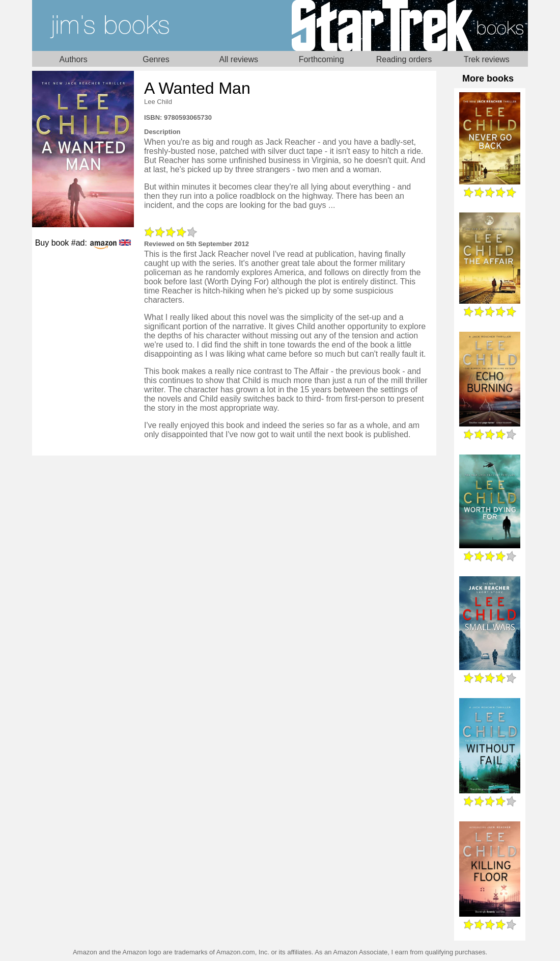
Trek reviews (487, 59)
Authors (74, 59)
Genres (156, 59)
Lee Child (158, 102)
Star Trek (404, 25)
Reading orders (404, 59)
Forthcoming (321, 59)
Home (156, 25)
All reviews (239, 59)
